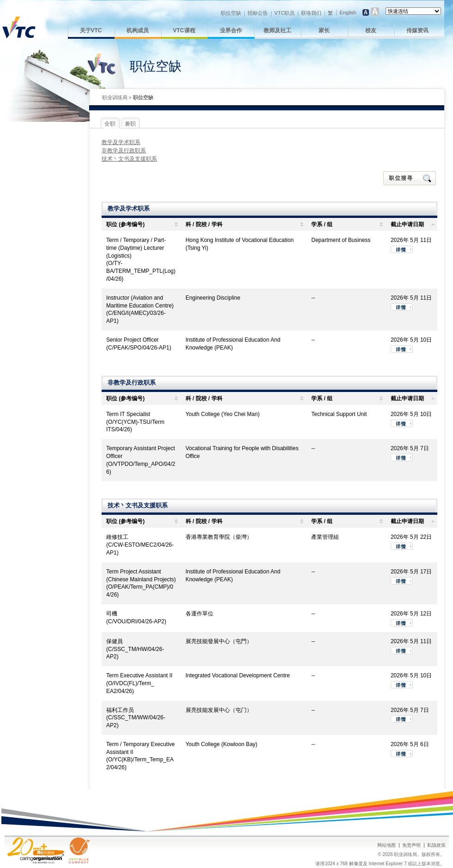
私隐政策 (436, 845)
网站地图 (387, 845)
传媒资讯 (417, 30)
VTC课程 (184, 30)
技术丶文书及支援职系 (129, 159)
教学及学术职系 (121, 142)
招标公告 (258, 13)
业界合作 (231, 30)
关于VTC (91, 30)
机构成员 (138, 30)
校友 (371, 30)
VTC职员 (284, 13)
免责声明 (411, 845)
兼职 (130, 124)
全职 (110, 124)
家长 (324, 30)
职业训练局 (115, 97)
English (348, 12)
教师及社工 (278, 30)
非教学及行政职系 (124, 151)
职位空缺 (231, 13)
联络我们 (311, 13)
